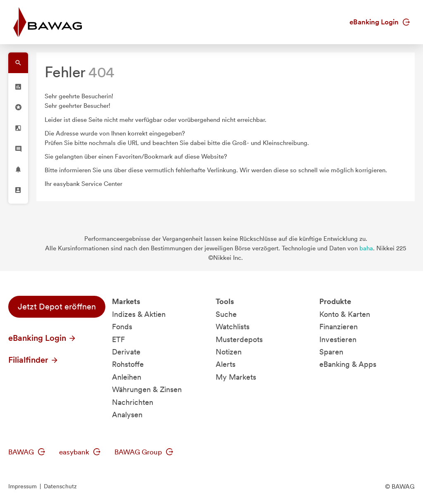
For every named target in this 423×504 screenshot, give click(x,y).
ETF (118, 339)
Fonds (122, 327)
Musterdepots (239, 339)
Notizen (229, 352)
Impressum (23, 486)
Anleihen (127, 377)
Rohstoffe (128, 364)
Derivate (126, 352)
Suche (226, 314)
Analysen (127, 415)
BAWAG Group (144, 452)
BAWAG (27, 452)
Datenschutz (60, 486)
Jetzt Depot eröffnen (57, 307)
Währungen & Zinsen (147, 389)
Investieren (338, 339)
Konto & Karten (345, 314)
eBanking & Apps (348, 364)
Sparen (331, 352)
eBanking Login (380, 22)
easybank (80, 452)
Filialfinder (33, 360)
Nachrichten (133, 402)
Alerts (226, 364)
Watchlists (233, 327)
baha (366, 248)
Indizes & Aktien (139, 314)
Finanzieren (339, 327)
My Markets (236, 377)
